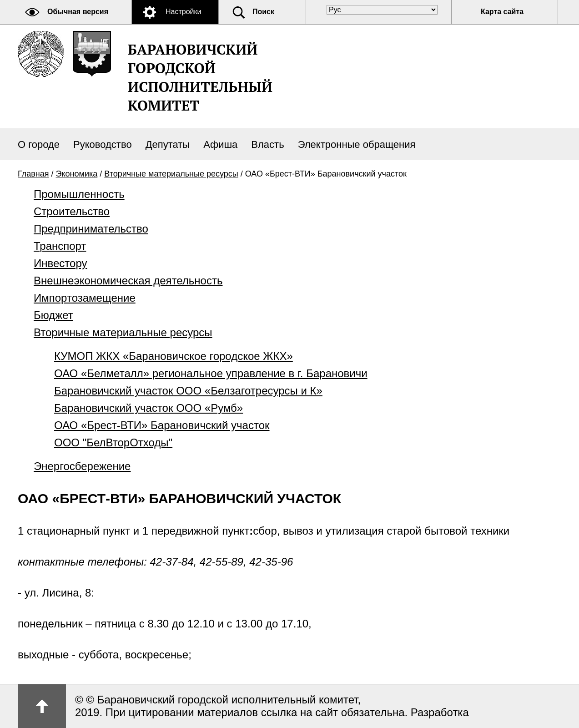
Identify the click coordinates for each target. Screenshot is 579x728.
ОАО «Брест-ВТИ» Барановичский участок (162, 425)
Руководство (103, 144)
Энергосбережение (82, 466)
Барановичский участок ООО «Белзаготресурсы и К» (188, 391)
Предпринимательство (91, 229)
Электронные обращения (357, 144)
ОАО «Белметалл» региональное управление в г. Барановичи (211, 373)
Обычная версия (78, 12)
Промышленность (79, 194)
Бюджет (53, 315)
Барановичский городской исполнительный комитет (200, 77)
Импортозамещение (85, 298)
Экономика (77, 174)
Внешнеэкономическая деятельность (128, 281)
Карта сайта (502, 12)
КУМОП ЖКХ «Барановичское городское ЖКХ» (174, 356)
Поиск (263, 12)
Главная (33, 174)
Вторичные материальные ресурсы (171, 174)
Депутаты (168, 144)
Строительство (72, 211)
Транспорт (60, 246)
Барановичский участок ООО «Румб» (149, 408)
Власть (267, 144)
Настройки (183, 12)
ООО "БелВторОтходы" (113, 442)
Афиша (220, 144)
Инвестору (60, 263)
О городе (39, 144)
